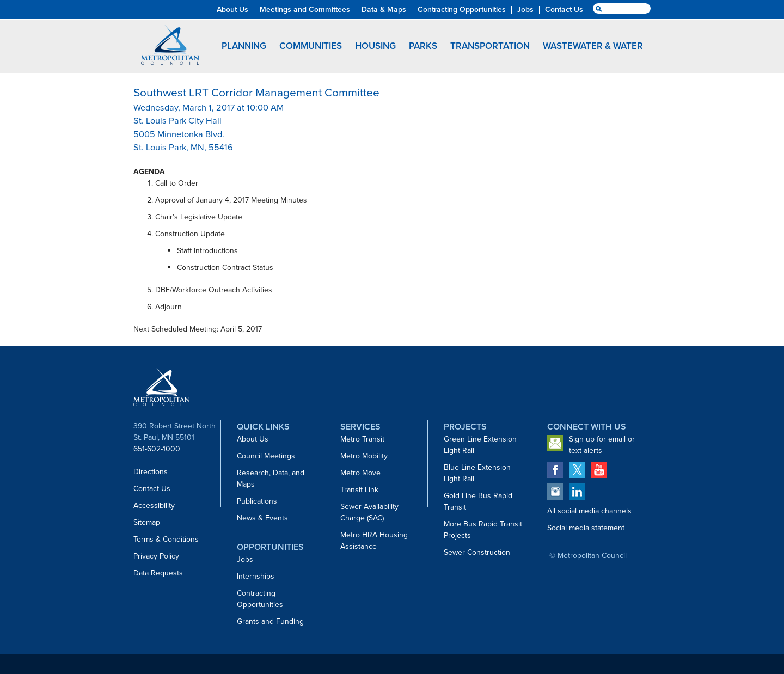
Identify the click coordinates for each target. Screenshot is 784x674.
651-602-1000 (157, 449)
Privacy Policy (156, 556)
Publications (257, 501)
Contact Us (152, 489)
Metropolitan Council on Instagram (555, 492)
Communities (311, 46)
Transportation (490, 46)
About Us (253, 439)
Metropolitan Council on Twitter (577, 470)
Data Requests (158, 573)
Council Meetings (266, 456)
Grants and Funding (270, 621)
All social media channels (589, 511)
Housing (375, 46)
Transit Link (359, 490)
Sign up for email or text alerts (602, 445)
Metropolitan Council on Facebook (555, 470)
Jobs (245, 559)
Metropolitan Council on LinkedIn (577, 492)
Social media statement (586, 528)
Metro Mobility (364, 456)
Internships (256, 576)
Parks (423, 46)
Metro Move (360, 473)
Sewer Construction (477, 552)
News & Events (262, 518)
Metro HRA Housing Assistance (374, 541)
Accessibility (154, 505)
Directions (151, 472)
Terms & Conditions (166, 539)
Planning (244, 46)
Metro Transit (362, 439)
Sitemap (147, 522)
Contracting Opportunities (260, 599)
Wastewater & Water (593, 46)
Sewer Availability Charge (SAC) (369, 512)
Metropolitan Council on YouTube (599, 470)
